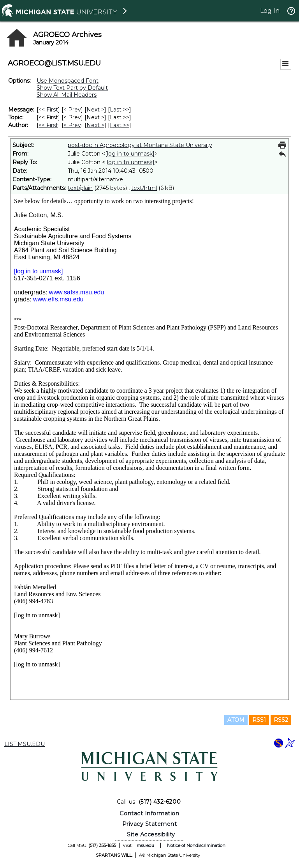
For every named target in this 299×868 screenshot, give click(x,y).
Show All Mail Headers (67, 95)
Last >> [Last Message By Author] (120, 125)
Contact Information (149, 813)
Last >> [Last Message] (120, 110)
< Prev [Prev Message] (72, 110)
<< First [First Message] (48, 110)
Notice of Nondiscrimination (196, 845)
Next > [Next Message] (95, 110)
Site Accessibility (151, 834)
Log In (270, 11)
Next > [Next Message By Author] (95, 125)
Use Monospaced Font (68, 81)
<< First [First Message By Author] (48, 125)
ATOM (236, 720)
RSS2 (281, 720)
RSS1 (259, 720)
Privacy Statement (150, 824)
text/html (144, 188)
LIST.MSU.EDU (25, 744)
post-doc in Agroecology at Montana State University (140, 145)
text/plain (80, 188)
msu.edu (145, 845)
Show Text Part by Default (72, 88)
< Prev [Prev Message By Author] (72, 125)
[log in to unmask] (130, 154)
